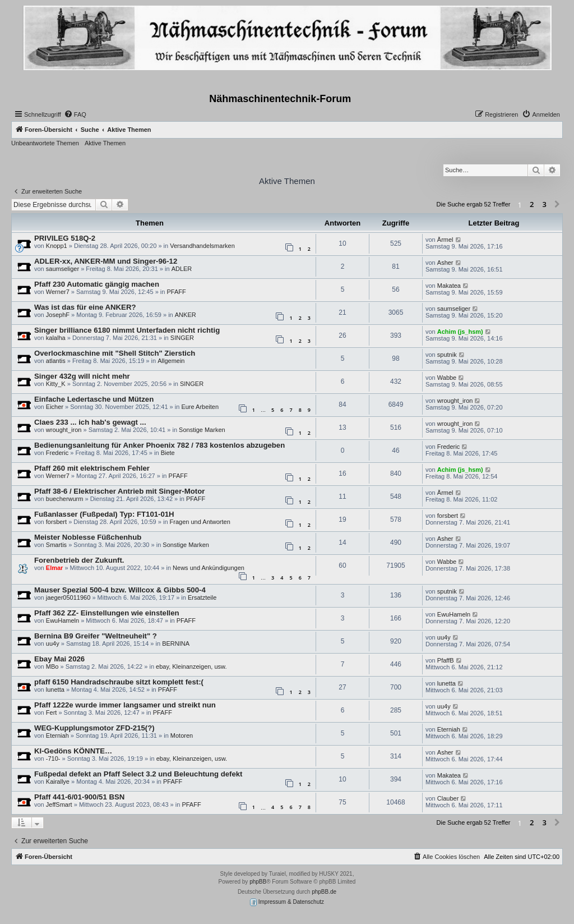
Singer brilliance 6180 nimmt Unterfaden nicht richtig (127, 330)
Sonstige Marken (202, 430)
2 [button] (532, 204)
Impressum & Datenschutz (287, 902)
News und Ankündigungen (209, 568)
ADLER (182, 269)
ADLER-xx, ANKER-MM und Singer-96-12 (106, 261)
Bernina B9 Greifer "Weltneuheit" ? (96, 636)
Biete (168, 453)
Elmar (55, 568)
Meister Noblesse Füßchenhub (88, 537)
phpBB (258, 882)
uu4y (53, 643)
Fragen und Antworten (200, 522)
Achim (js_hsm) (460, 332)
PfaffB (446, 660)
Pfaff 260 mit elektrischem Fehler (92, 468)
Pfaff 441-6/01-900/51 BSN (79, 797)
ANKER (186, 315)
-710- (53, 758)
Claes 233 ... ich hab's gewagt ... (90, 422)
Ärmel (445, 240)
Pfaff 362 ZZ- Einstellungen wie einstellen (107, 613)
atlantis (56, 361)
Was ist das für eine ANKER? (85, 307)
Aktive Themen (105, 143)
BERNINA (176, 643)
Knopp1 (57, 246)
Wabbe (447, 378)
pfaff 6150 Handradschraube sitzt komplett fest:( (119, 682)
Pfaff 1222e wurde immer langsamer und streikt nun (125, 705)
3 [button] (545, 204)
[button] (557, 205)
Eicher (55, 407)
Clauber (448, 798)
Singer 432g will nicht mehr (82, 376)
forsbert (56, 522)
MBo (52, 666)
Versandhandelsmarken (202, 246)
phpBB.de (324, 892)
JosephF (58, 315)
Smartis (56, 545)
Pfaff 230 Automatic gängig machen (97, 284)
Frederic (57, 453)
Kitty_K (56, 384)
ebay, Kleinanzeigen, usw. (191, 666)
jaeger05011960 (68, 597)
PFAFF (176, 292)
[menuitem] (75, 114)
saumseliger (63, 269)
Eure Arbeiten (200, 407)
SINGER (182, 338)
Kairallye (58, 782)
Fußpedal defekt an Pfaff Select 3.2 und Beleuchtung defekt (138, 774)
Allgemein (171, 361)
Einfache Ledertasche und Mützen (94, 399)
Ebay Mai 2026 (59, 659)
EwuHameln (63, 620)
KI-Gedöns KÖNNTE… (73, 751)
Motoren (182, 735)
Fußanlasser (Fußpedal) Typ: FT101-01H (104, 514)
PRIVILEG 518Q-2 (65, 238)
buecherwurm (65, 499)
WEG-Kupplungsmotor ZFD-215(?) (94, 728)
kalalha (56, 338)
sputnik (447, 355)
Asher (445, 263)
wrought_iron (455, 401)
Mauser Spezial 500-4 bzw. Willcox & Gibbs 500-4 (120, 590)
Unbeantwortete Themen (45, 143)
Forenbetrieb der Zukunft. (79, 560)
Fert (52, 712)
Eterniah (57, 735)
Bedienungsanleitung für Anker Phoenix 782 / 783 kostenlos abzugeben (159, 445)
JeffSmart (59, 805)
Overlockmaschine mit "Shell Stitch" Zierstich (115, 353)
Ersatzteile (202, 597)
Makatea (449, 286)
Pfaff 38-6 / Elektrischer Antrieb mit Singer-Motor (119, 491)
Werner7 (58, 292)
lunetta (55, 689)
